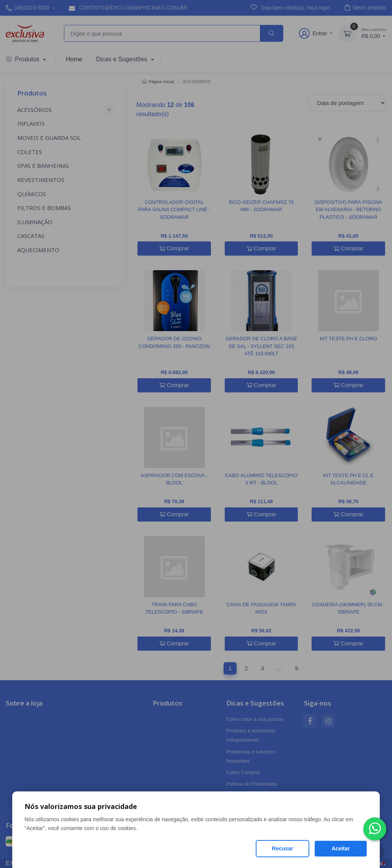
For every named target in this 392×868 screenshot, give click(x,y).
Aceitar (341, 848)
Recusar (282, 848)
